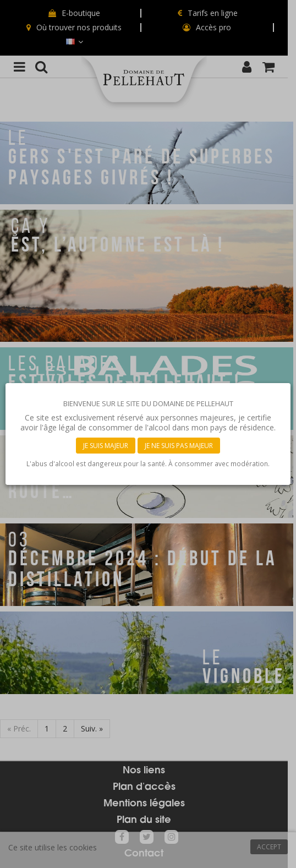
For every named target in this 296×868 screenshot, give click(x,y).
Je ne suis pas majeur (179, 446)
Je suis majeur (106, 446)
